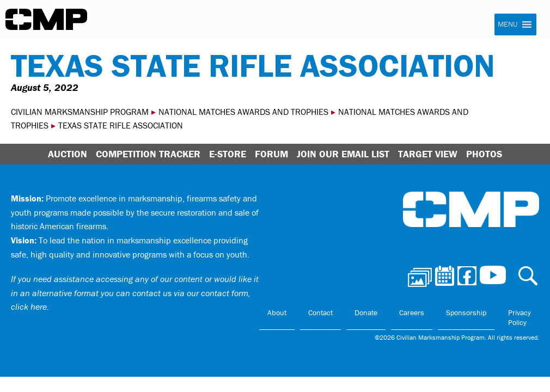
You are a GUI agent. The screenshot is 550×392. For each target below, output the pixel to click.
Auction (68, 154)
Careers (412, 313)
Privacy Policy (520, 317)
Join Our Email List (343, 154)
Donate (366, 313)
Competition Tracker (148, 154)
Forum (271, 154)
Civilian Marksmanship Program (46, 20)
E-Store (228, 154)
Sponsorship (466, 313)
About (277, 313)
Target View (428, 154)
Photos (484, 154)
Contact (320, 313)
